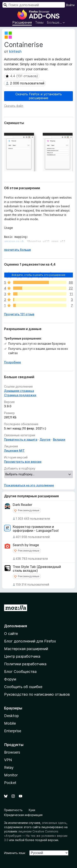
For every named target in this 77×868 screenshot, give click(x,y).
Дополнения (16, 626)
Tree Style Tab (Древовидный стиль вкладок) (37, 569)
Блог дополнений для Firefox (30, 641)
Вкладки (59, 439)
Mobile (10, 723)
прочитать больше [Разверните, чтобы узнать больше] (18, 250)
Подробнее (13, 362)
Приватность (13, 810)
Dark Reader (22, 505)
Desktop (11, 716)
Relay (9, 767)
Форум (10, 679)
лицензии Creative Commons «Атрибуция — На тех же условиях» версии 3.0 (36, 836)
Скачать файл (14, 106)
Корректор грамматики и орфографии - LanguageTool (36, 529)
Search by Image (26, 545)
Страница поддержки (20, 395)
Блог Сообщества (20, 672)
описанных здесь (54, 823)
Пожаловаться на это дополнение (29, 485)
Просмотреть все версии (23, 462)
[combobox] (34, 5)
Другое (45, 439)
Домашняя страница (19, 391)
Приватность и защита (21, 439)
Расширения (22, 22)
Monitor (11, 775)
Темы (39, 22)
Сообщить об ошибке (23, 687)
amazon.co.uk (14, 241)
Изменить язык (15, 853)
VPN (8, 760)
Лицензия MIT (14, 451)
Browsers (12, 752)
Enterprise (13, 731)
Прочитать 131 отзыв (19, 314)
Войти (70, 5)
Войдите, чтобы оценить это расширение (38, 275)
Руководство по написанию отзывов (37, 694)
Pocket (10, 783)
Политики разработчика (25, 664)
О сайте (11, 634)
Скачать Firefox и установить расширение (39, 96)
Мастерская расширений (26, 649)
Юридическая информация (23, 815)
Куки (32, 810)
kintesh (15, 51)
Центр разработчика (22, 656)
